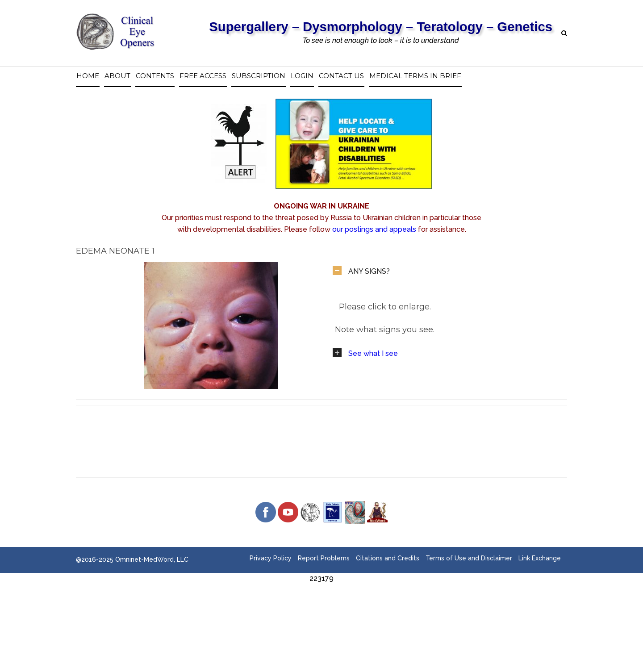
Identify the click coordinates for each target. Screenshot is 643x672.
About (117, 76)
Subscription (259, 76)
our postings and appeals (374, 229)
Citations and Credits (388, 558)
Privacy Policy (271, 558)
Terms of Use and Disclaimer (469, 558)
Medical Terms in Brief (415, 76)
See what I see (373, 353)
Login (302, 76)
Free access (203, 76)
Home (88, 76)
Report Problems (324, 558)
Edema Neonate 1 (115, 251)
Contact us (341, 76)
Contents (155, 76)
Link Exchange (540, 558)
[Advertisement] (321, 605)
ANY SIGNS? (369, 271)
